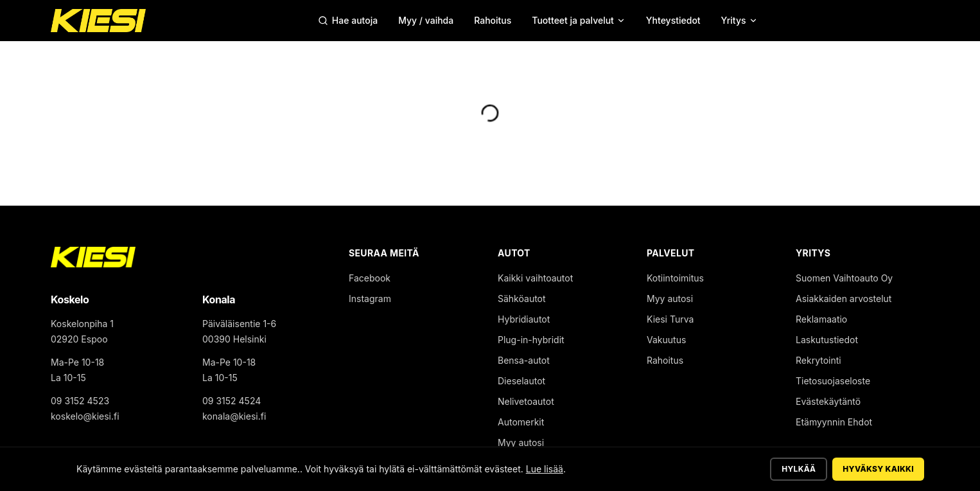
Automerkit (521, 422)
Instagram (370, 299)
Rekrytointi (818, 360)
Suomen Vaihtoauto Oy (844, 278)
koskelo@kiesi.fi (85, 416)
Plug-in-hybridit (531, 340)
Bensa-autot (524, 360)
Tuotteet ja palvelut (579, 20)
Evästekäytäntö (828, 401)
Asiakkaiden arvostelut (844, 299)
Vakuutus (666, 340)
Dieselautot (521, 381)
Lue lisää (545, 469)
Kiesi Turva (670, 319)
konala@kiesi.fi (234, 416)
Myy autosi (521, 442)
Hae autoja (348, 20)
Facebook (370, 278)
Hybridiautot (524, 319)
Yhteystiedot (673, 20)
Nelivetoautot (526, 401)
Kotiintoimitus (675, 278)
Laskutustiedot (827, 340)
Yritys (739, 20)
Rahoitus (493, 20)
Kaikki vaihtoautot (535, 278)
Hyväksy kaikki (878, 469)
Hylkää (799, 469)
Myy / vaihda (426, 20)
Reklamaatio (821, 319)
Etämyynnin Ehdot (834, 422)
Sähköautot (522, 299)
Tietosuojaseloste (833, 381)
